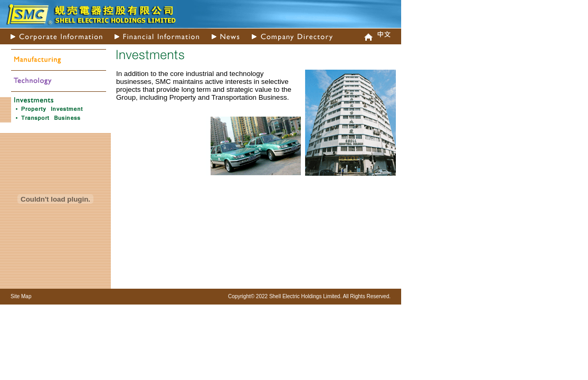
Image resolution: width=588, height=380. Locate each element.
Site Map (21, 296)
